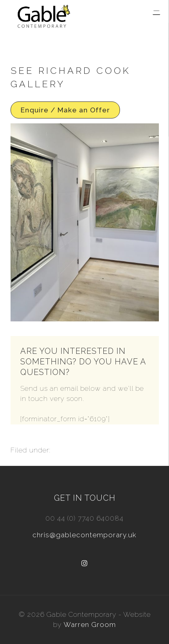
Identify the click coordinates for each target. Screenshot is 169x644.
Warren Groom (90, 625)
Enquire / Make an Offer (65, 110)
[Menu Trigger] (156, 13)
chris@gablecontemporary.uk (84, 535)
